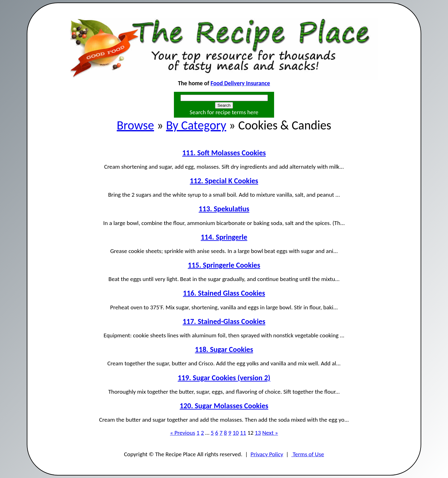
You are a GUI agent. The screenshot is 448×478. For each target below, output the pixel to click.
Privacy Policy (267, 454)
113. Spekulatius (224, 209)
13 (258, 433)
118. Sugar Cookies (224, 349)
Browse (135, 125)
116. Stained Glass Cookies (224, 293)
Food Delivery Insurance (240, 83)
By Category (196, 125)
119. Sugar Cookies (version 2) (224, 378)
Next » (270, 433)
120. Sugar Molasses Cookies (224, 406)
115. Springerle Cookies (224, 265)
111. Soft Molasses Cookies (224, 153)
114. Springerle (224, 237)
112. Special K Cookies (224, 181)
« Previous (182, 433)
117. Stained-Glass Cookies (224, 321)
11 (243, 433)
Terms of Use (308, 454)
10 (236, 433)
